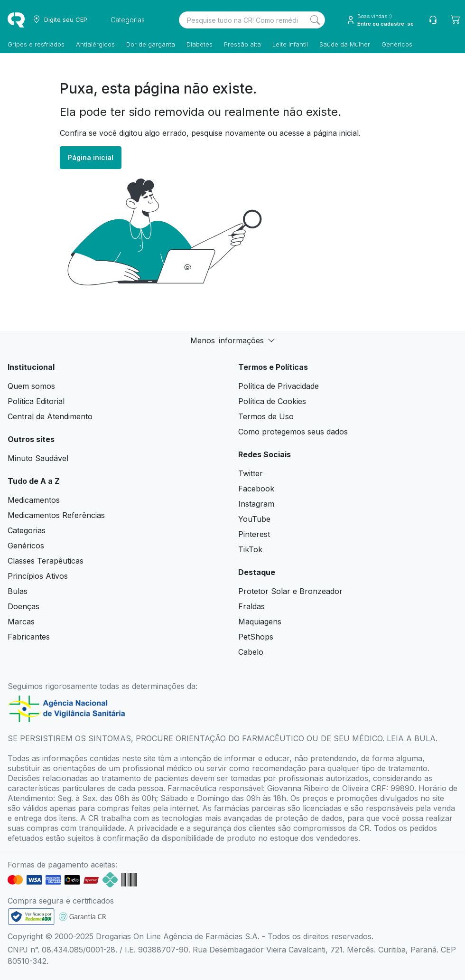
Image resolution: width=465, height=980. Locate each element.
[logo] (16, 20)
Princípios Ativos (38, 576)
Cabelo (251, 652)
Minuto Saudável (38, 458)
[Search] (315, 20)
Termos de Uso (266, 416)
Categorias (27, 530)
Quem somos (31, 386)
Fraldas (251, 606)
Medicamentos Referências (56, 515)
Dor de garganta (151, 44)
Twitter (251, 473)
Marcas (21, 622)
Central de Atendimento (50, 416)
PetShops (256, 637)
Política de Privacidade (279, 386)
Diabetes (200, 44)
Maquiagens (260, 622)
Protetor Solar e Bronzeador (290, 591)
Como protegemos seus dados (293, 432)
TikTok (250, 549)
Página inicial (91, 157)
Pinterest (254, 534)
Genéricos (397, 44)
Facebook (256, 489)
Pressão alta (242, 44)
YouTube (254, 519)
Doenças (23, 606)
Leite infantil (290, 44)
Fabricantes (29, 637)
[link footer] (31, 917)
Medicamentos (34, 500)
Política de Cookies (272, 401)
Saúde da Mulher (345, 44)
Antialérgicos (95, 44)
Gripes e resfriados (36, 44)
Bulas (18, 591)
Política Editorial (36, 401)
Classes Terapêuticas (46, 561)
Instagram (256, 504)
